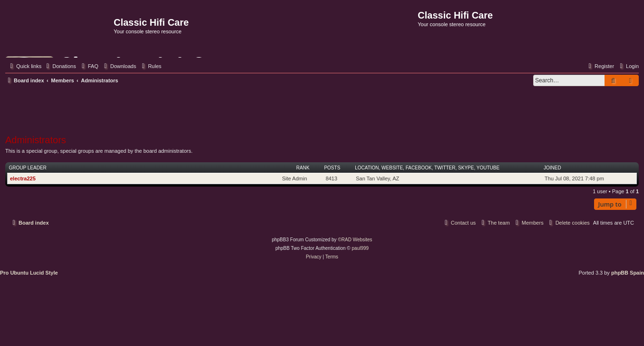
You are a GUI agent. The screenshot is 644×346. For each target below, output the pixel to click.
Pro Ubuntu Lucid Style (29, 273)
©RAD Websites (355, 240)
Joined (552, 168)
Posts (332, 168)
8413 (332, 178)
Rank (303, 168)
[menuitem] (60, 66)
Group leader (28, 168)
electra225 (23, 178)
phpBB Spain (628, 273)
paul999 (361, 248)
